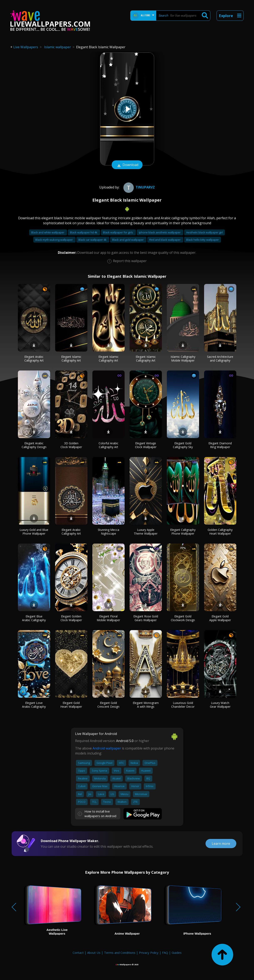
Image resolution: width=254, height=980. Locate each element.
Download (127, 165)
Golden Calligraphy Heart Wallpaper (220, 532)
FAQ (165, 953)
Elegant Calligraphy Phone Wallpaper (183, 532)
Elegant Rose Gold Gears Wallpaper (146, 618)
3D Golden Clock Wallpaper (71, 445)
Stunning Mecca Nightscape (108, 532)
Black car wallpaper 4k (93, 240)
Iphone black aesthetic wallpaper (160, 232)
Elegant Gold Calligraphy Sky (183, 445)
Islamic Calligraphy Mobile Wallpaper (183, 359)
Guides (177, 953)
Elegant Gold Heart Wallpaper (71, 705)
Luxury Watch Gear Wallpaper (220, 705)
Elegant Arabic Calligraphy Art (34, 359)
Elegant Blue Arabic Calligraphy (34, 618)
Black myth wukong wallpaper (54, 240)
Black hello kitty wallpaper (203, 240)
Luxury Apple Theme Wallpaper (146, 532)
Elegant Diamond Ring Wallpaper (220, 445)
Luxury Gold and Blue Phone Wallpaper (34, 532)
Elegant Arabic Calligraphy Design (34, 445)
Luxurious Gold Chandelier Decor (183, 705)
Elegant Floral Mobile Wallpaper (108, 618)
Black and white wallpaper (48, 232)
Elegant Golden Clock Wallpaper (71, 618)
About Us (94, 953)
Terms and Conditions (120, 953)
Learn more (221, 844)
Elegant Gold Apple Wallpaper (220, 618)
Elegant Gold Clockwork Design (183, 618)
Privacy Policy (149, 953)
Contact (78, 953)
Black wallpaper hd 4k (84, 232)
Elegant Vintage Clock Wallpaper (146, 445)
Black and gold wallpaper (128, 240)
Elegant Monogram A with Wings (146, 705)
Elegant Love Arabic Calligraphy (34, 705)
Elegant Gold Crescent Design (108, 705)
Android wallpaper (107, 748)
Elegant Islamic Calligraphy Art (71, 359)
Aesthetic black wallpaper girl (204, 232)
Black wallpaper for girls (118, 232)
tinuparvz (139, 187)
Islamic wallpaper (58, 47)
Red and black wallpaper (165, 240)
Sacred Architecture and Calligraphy (220, 359)
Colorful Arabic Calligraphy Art (108, 445)
